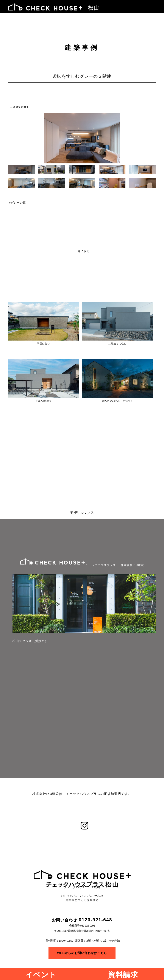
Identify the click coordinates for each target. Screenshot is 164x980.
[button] (153, 138)
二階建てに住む (20, 107)
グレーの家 (18, 203)
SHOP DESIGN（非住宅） (117, 401)
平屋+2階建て (44, 401)
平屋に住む (44, 344)
